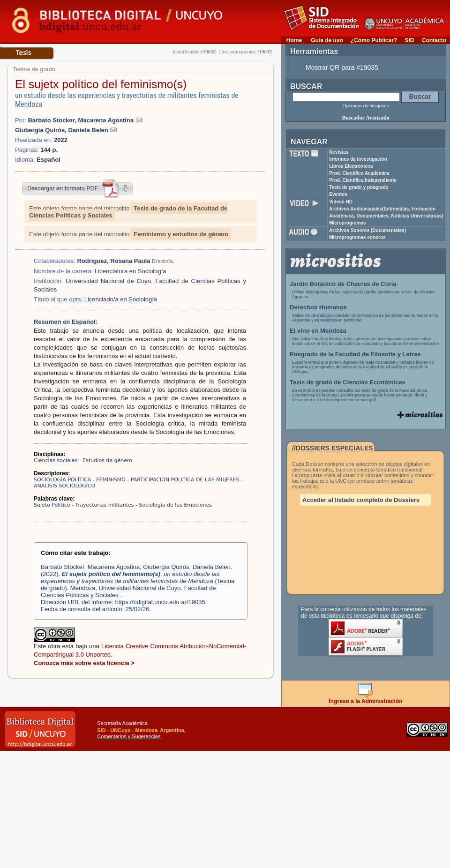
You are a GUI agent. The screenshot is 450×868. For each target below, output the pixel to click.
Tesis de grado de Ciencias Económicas (348, 382)
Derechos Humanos (318, 307)
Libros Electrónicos (351, 166)
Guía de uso (327, 40)
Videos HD (341, 202)
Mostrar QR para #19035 (342, 67)
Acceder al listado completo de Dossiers (361, 500)
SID (409, 40)
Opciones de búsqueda (366, 105)
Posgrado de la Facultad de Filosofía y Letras (355, 354)
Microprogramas (347, 223)
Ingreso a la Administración (366, 699)
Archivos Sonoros (367, 230)
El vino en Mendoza (318, 331)
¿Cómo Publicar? (374, 40)
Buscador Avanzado (365, 118)
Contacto (434, 40)
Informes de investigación (358, 159)
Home (294, 40)
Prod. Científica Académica (359, 173)
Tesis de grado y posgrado (359, 187)
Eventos (338, 194)
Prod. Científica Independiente (363, 180)
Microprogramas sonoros (357, 237)
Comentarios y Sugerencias (129, 736)
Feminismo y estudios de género (181, 234)
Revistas (339, 152)
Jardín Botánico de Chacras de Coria (343, 284)
